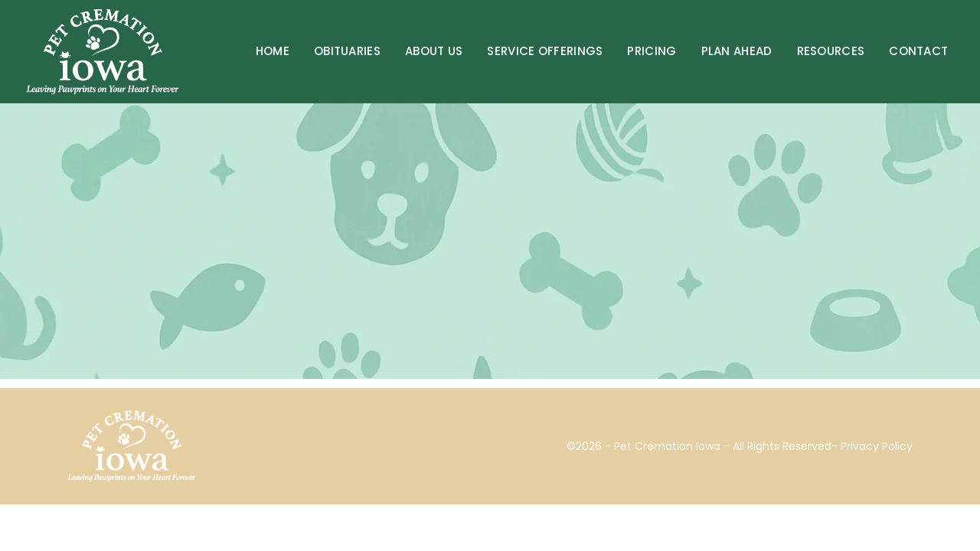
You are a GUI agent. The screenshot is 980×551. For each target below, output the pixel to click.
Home (273, 51)
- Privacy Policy (872, 446)
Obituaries (347, 51)
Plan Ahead (737, 51)
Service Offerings (545, 51)
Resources (831, 51)
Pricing (652, 51)
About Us (434, 51)
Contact (918, 51)
